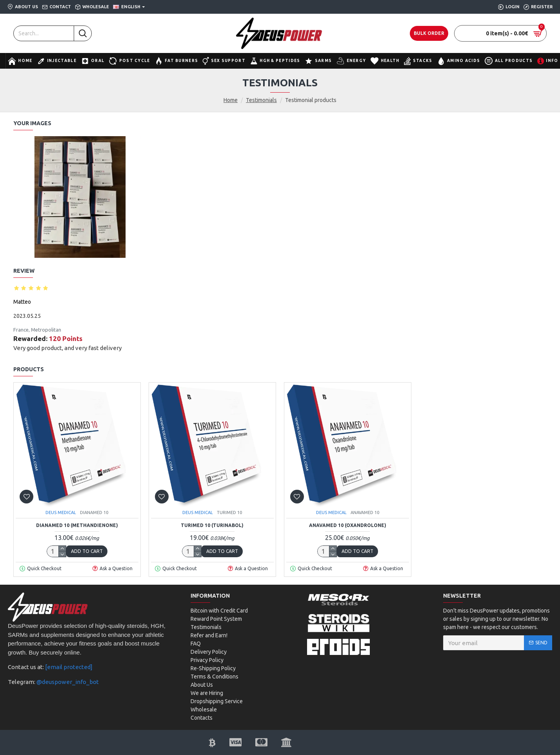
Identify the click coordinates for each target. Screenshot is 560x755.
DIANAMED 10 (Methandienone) (77, 525)
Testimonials (261, 100)
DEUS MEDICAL (61, 512)
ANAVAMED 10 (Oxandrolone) (348, 525)
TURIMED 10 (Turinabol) (212, 525)
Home (231, 100)
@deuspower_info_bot (68, 682)
